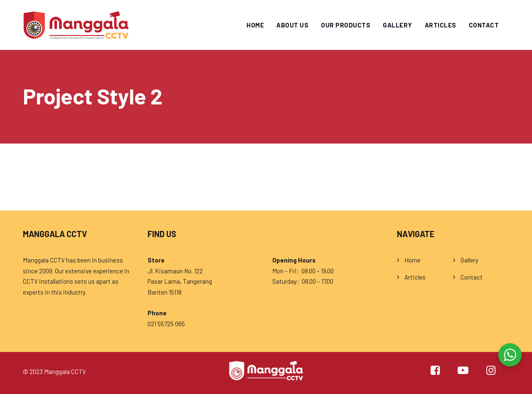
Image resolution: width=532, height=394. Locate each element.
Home (255, 25)
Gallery (398, 25)
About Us (292, 25)
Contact (484, 25)
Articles (441, 25)
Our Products (346, 25)
